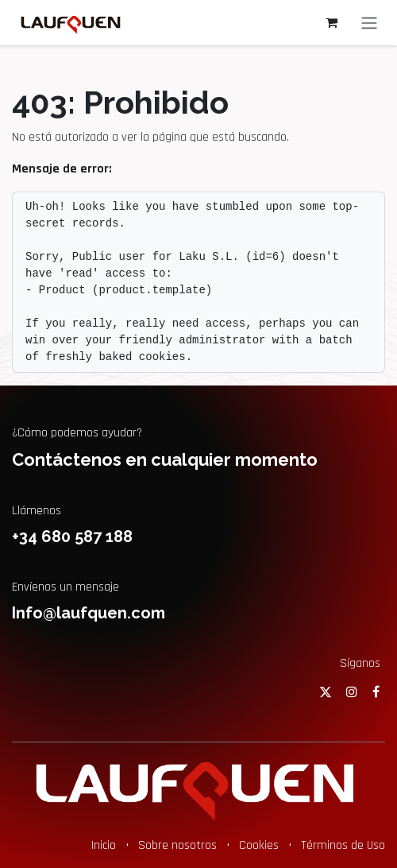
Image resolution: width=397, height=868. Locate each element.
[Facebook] (376, 692)
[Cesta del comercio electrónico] (331, 22)
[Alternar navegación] (369, 23)
